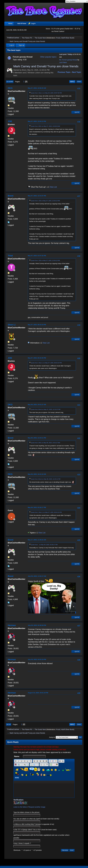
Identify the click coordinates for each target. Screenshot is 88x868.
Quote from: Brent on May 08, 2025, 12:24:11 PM (46, 479)
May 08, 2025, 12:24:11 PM (37, 438)
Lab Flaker (63, 62)
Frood (58, 38)
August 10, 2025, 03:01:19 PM (38, 693)
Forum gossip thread (23, 57)
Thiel (10, 256)
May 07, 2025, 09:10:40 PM (37, 358)
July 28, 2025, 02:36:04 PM (37, 625)
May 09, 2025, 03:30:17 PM (37, 507)
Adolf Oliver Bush (67, 38)
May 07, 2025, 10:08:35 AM (37, 88)
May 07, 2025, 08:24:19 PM (37, 325)
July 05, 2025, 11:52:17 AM (37, 576)
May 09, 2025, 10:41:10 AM (37, 474)
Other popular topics (48, 57)
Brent (10, 196)
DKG (10, 88)
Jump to (52, 737)
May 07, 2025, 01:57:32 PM (37, 256)
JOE (10, 121)
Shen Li (12, 325)
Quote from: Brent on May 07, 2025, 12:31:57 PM (46, 409)
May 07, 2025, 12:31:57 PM (37, 196)
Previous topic (64, 72)
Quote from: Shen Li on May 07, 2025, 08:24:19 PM (46, 363)
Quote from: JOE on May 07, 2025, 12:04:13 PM (45, 201)
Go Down (10, 82)
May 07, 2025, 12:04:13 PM (37, 121)
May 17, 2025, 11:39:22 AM (37, 540)
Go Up (9, 724)
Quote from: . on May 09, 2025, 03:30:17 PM (44, 545)
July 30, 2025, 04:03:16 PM (37, 659)
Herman (12, 625)
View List (53, 187)
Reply (72, 82)
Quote (76, 112)
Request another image (37, 807)
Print (79, 82)
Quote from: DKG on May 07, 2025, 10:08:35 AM (45, 126)
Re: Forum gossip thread (68, 60)
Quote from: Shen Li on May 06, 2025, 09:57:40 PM (46, 93)
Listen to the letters (20, 807)
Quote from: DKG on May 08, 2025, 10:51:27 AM (45, 443)
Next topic (76, 72)
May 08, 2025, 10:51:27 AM (37, 405)
